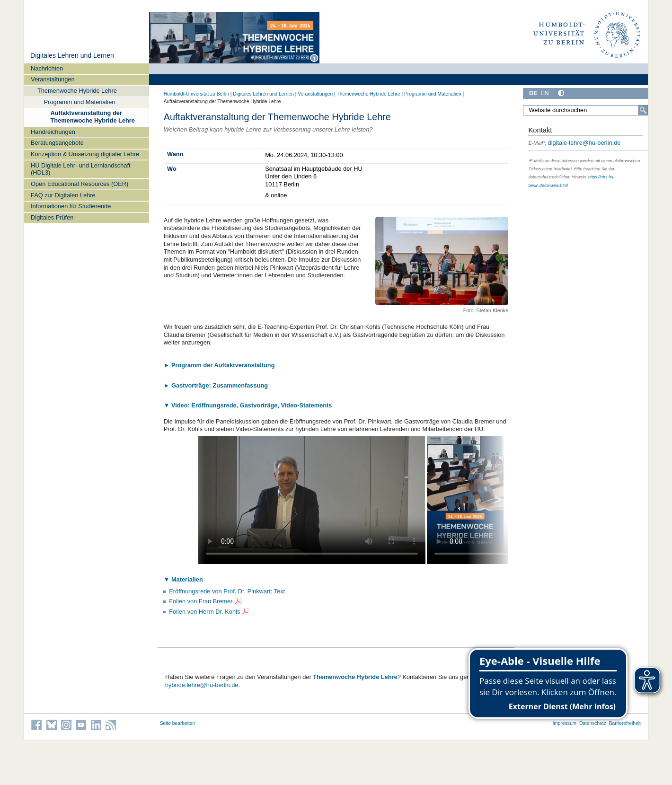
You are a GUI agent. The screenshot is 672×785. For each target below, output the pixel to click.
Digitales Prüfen (52, 217)
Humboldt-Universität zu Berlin (196, 94)
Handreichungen (53, 132)
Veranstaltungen (53, 79)
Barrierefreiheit (625, 723)
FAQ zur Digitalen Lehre (63, 195)
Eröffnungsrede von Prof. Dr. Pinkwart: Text (227, 591)
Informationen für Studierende (71, 206)
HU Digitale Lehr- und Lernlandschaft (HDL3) (81, 169)
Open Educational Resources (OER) (80, 184)
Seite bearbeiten (178, 723)
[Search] (643, 110)
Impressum (564, 723)
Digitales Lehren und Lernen (72, 55)
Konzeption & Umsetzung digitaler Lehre (85, 154)
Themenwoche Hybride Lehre (77, 91)
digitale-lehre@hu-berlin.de (574, 143)
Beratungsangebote (57, 143)
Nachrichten (47, 68)
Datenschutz (593, 723)
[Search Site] (585, 110)
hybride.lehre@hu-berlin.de (202, 685)
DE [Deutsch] (533, 93)
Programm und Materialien (80, 102)
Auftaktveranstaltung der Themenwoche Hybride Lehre (93, 116)
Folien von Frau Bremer (201, 601)
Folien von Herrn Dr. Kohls (204, 612)
